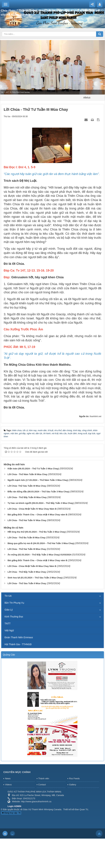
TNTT (8, 624)
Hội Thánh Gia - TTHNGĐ (18, 644)
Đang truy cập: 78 (11, 813)
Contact (42, 785)
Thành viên (44, 778)
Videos (8, 785)
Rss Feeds (74, 778)
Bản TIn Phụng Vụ (14, 603)
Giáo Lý (9, 610)
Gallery (73, 785)
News (8, 778)
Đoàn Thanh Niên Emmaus (19, 637)
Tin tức (8, 596)
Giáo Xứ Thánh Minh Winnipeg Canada (42, 809)
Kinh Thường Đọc (14, 617)
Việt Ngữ (9, 630)
